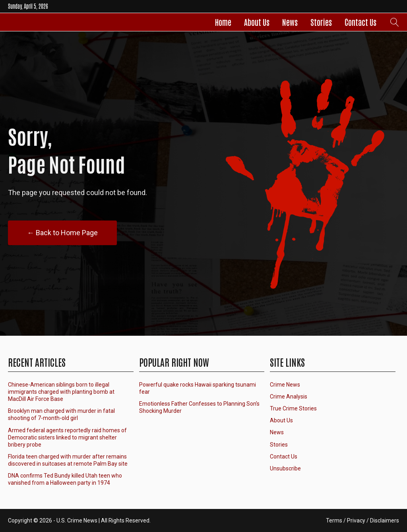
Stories (321, 22)
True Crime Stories (293, 408)
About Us (257, 22)
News (290, 22)
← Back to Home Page (62, 233)
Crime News (285, 385)
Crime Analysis (289, 397)
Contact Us (360, 22)
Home (223, 22)
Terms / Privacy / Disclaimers (362, 520)
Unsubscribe (285, 468)
